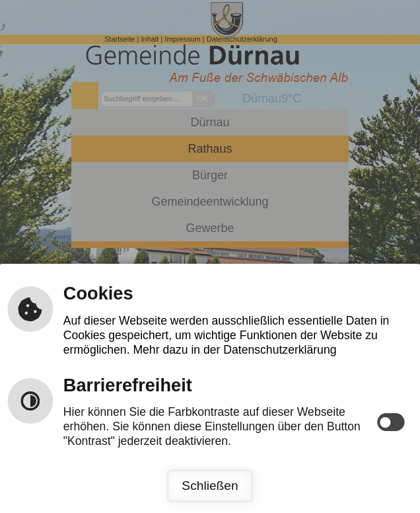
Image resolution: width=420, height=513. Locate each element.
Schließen (210, 486)
